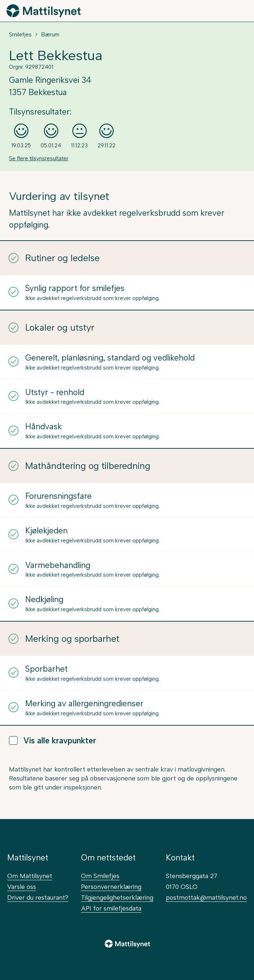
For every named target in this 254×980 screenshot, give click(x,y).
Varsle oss (22, 887)
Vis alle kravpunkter (53, 741)
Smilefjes (20, 35)
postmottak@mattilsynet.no (206, 897)
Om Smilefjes (100, 876)
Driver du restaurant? (38, 897)
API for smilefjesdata (111, 908)
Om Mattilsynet (30, 876)
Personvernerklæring (111, 887)
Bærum (50, 35)
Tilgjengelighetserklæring (117, 897)
